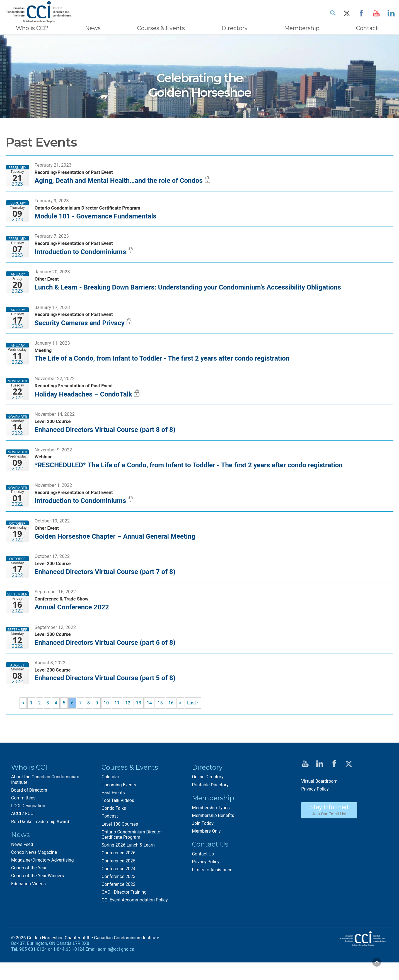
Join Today (203, 844)
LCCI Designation (28, 827)
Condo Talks (114, 829)
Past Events (113, 813)
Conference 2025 (119, 881)
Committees (23, 819)
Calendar (110, 798)
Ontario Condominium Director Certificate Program (132, 855)
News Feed (22, 865)
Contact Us (203, 875)
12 (130, 723)
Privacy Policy (206, 883)
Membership (302, 28)
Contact (367, 28)
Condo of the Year (29, 889)
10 (108, 723)
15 (163, 723)
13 (141, 723)
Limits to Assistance (212, 890)
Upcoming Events (119, 805)
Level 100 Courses (120, 845)
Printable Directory (210, 805)
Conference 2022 (119, 905)
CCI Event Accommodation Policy (135, 921)
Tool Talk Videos (118, 821)
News (93, 28)
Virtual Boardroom (319, 802)
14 (152, 723)
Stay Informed (329, 831)
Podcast (110, 837)
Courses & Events (161, 28)
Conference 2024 (119, 889)
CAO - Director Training (124, 913)
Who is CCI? (32, 28)
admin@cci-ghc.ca (116, 970)
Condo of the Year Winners (38, 897)
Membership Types (211, 828)
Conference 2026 (119, 874)
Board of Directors (29, 811)
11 (119, 723)
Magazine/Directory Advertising (42, 881)
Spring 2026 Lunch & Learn (128, 866)
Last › (197, 723)
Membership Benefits (213, 836)
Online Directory (208, 798)
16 (175, 723)
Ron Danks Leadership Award (40, 842)
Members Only (206, 852)
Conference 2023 (119, 897)
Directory (234, 28)
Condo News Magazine (34, 873)
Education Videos (28, 904)
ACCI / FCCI (23, 834)
